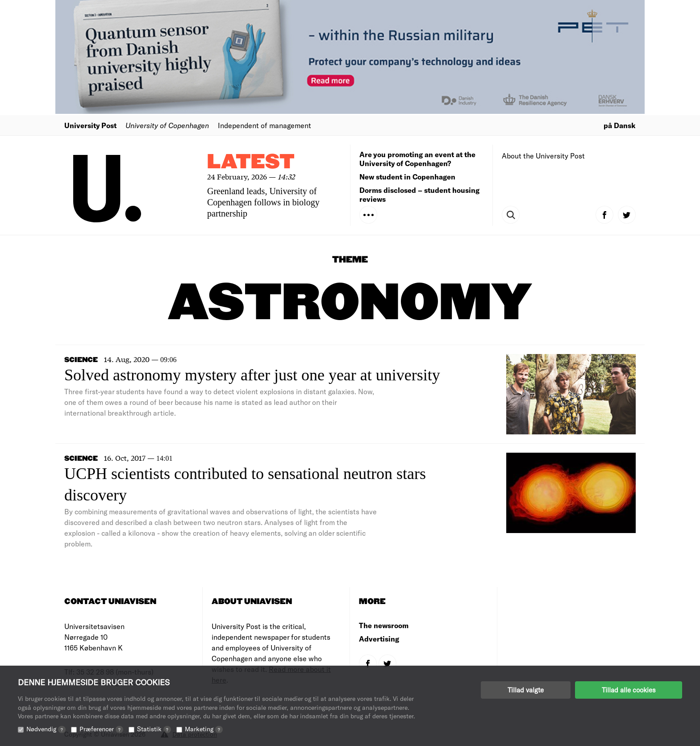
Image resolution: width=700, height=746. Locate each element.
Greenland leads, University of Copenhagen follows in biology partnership (263, 202)
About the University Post (543, 156)
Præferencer (101, 729)
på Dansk (620, 125)
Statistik (154, 729)
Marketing (204, 729)
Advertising (379, 639)
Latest (251, 162)
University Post (90, 125)
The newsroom (384, 625)
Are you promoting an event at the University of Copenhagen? (417, 159)
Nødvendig (46, 729)
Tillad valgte (526, 690)
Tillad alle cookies (629, 690)
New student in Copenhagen (407, 177)
